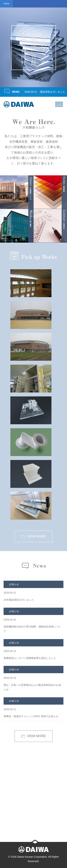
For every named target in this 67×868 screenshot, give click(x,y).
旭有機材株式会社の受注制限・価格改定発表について (33, 620)
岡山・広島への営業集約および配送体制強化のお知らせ (33, 678)
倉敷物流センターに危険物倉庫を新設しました (33, 649)
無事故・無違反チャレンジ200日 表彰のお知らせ (33, 707)
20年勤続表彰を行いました (51, 92)
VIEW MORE (33, 537)
